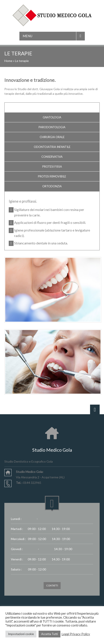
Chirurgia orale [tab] (52, 137)
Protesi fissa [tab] (52, 167)
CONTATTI (52, 585)
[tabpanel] (52, 223)
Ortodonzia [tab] (52, 186)
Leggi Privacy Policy (76, 634)
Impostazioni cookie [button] (21, 634)
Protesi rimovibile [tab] (52, 176)
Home (8, 61)
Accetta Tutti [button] (49, 634)
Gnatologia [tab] (52, 117)
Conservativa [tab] (52, 157)
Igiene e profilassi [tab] (52, 107)
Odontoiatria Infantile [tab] (52, 147)
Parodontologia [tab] (52, 127)
